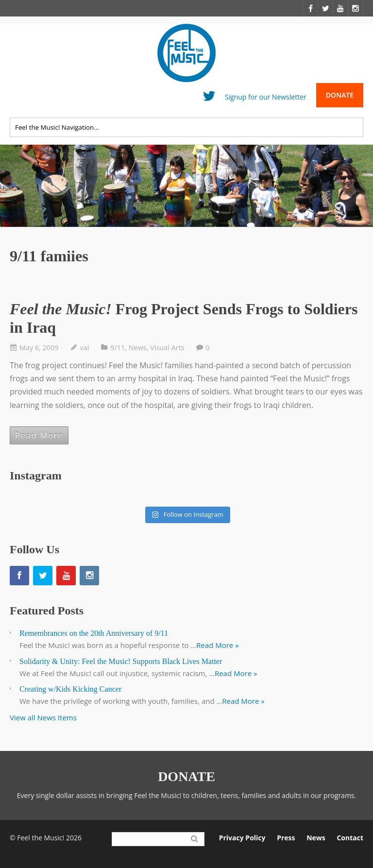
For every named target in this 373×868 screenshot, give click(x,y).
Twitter (209, 98)
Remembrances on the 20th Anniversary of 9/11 (94, 633)
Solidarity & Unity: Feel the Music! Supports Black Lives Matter (121, 661)
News (138, 348)
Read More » (218, 645)
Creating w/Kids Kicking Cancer (70, 689)
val (85, 348)
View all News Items (43, 717)
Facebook (187, 98)
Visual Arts (167, 348)
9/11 (118, 348)
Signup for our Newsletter (266, 96)
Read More (39, 435)
